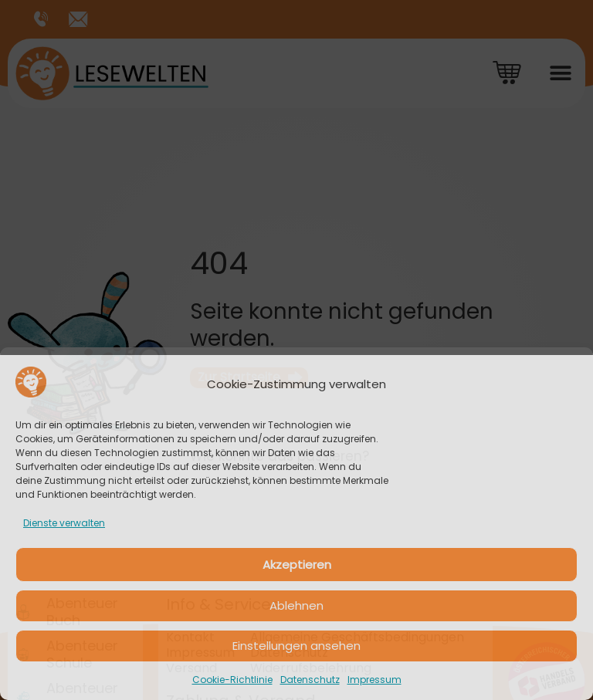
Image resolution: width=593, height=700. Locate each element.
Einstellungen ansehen (296, 646)
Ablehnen (296, 605)
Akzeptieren (297, 565)
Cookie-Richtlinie (232, 680)
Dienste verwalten (64, 523)
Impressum (374, 680)
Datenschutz (310, 680)
